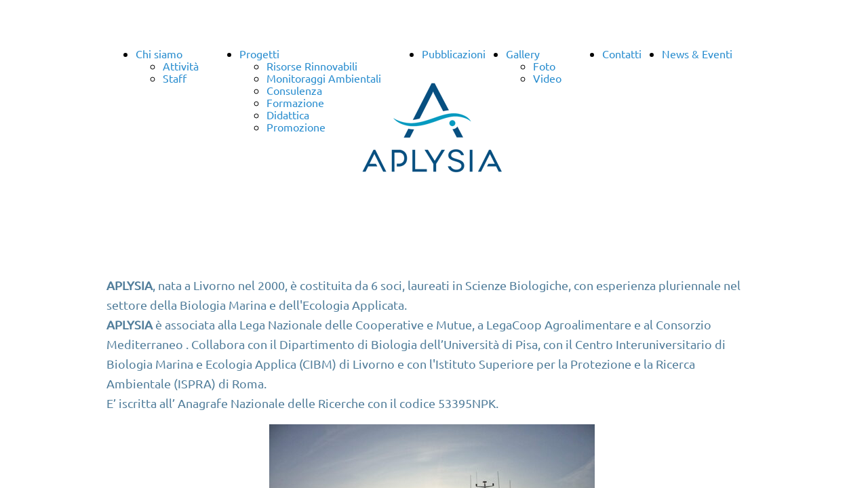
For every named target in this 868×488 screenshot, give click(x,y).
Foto (544, 66)
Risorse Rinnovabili (312, 66)
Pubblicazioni (454, 54)
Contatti (622, 54)
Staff (175, 78)
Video (547, 78)
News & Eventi (697, 54)
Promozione (296, 127)
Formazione (295, 102)
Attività (181, 66)
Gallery (523, 54)
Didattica (288, 115)
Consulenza (294, 90)
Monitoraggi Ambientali (324, 78)
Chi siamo (159, 54)
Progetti (259, 54)
